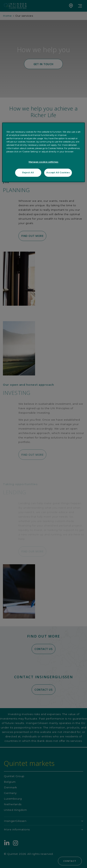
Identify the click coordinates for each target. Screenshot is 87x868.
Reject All (28, 173)
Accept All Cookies (58, 173)
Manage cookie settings (44, 162)
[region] (43, 152)
